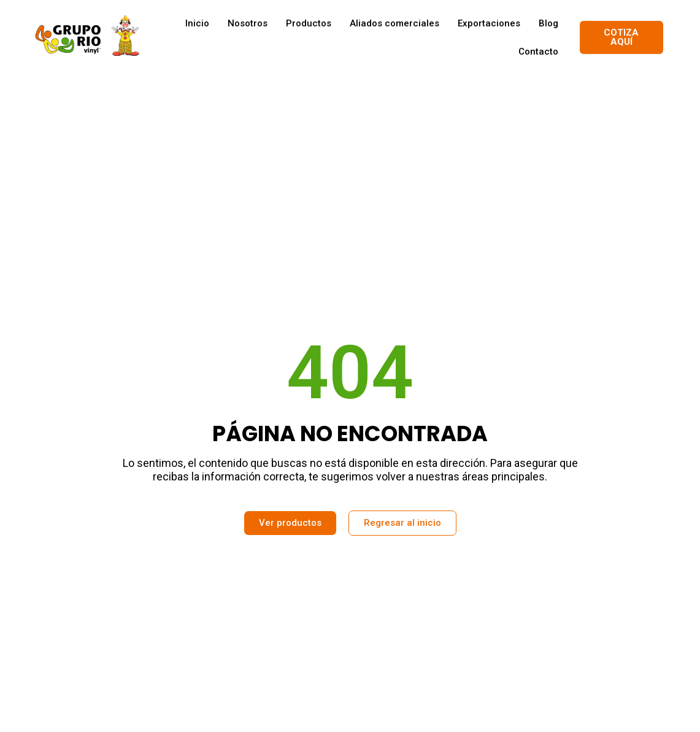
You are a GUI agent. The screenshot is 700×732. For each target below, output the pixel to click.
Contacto (538, 52)
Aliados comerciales (394, 23)
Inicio (197, 23)
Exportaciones (489, 23)
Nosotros (248, 23)
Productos (309, 23)
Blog (548, 23)
